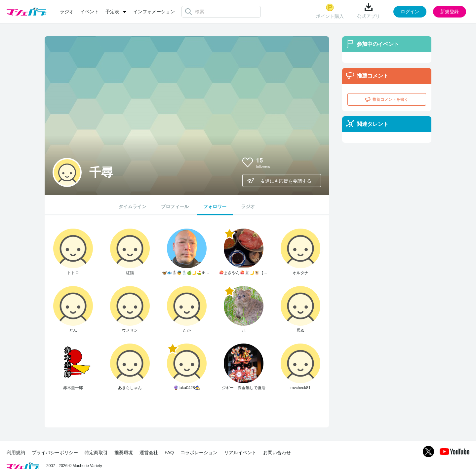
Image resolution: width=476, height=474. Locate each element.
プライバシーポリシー (55, 453)
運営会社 (149, 453)
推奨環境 (124, 453)
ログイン (410, 12)
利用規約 (16, 453)
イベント (90, 12)
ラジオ (67, 12)
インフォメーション (154, 12)
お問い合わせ (277, 453)
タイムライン (133, 206)
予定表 (112, 12)
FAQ (169, 453)
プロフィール (175, 206)
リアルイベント (240, 453)
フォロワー (215, 206)
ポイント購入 (330, 11)
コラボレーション (199, 453)
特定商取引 (96, 453)
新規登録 (450, 12)
